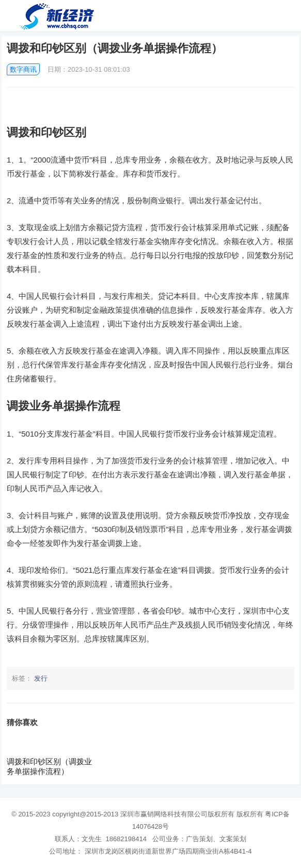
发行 (41, 678)
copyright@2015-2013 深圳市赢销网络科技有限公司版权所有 (143, 814)
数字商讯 (23, 69)
